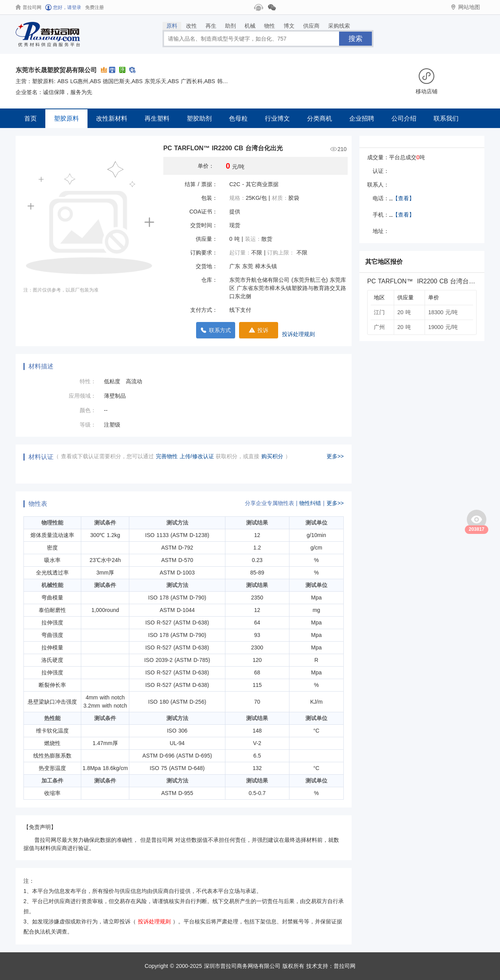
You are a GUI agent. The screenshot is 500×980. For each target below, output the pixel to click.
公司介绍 (404, 118)
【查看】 (404, 198)
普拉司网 (345, 966)
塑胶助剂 (199, 118)
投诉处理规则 (298, 334)
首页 (30, 118)
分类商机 (320, 118)
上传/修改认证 (197, 456)
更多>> (335, 456)
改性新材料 (112, 118)
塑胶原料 (66, 118)
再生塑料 (157, 118)
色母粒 (238, 118)
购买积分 (273, 456)
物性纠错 (310, 503)
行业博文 (277, 118)
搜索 (355, 39)
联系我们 (446, 118)
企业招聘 (362, 118)
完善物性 (168, 456)
